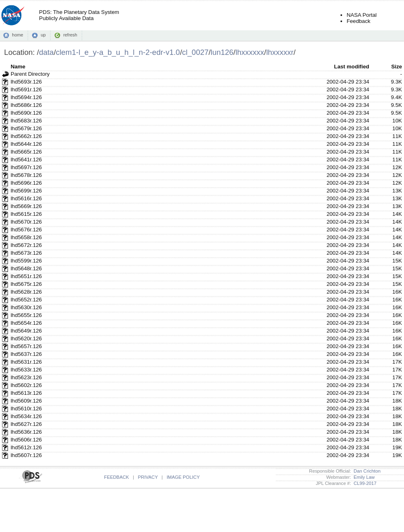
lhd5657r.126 (26, 346)
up (43, 35)
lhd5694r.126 (26, 97)
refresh (70, 35)
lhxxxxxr (280, 52)
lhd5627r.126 (26, 424)
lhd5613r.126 (26, 393)
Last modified (352, 67)
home (17, 35)
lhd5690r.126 (26, 113)
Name (18, 67)
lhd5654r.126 (26, 323)
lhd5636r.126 (26, 432)
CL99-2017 (364, 483)
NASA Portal (362, 15)
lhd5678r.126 (26, 175)
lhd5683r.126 (26, 121)
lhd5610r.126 (26, 409)
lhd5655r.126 (26, 315)
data (46, 52)
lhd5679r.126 (26, 128)
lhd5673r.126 (26, 253)
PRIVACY (148, 477)
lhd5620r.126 (26, 338)
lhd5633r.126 (26, 370)
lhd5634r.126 (26, 416)
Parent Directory (30, 74)
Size (397, 67)
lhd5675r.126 (26, 284)
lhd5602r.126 (26, 385)
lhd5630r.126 (26, 307)
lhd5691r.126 (26, 89)
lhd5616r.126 (26, 198)
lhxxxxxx (250, 52)
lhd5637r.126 (26, 354)
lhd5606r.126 (26, 440)
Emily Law (363, 477)
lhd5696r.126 (26, 183)
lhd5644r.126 (26, 144)
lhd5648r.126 (26, 268)
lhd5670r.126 (26, 222)
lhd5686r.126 (26, 105)
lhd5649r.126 (26, 331)
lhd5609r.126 (26, 401)
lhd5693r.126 (26, 82)
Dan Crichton (366, 471)
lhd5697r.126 (26, 167)
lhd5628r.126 (26, 292)
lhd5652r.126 (26, 300)
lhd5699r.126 (26, 191)
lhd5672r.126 (26, 245)
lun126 (222, 52)
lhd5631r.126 (26, 362)
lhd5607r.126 (26, 455)
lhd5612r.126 (26, 447)
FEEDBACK (117, 477)
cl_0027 (195, 52)
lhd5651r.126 (26, 276)
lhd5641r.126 (26, 160)
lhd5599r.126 (26, 261)
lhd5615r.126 (26, 214)
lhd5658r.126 (26, 237)
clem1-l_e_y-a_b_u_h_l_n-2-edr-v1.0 (118, 52)
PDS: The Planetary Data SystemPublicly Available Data (79, 15)
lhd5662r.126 (26, 136)
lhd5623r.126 (26, 377)
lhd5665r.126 (26, 152)
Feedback (359, 21)
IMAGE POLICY (183, 477)
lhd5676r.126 (26, 230)
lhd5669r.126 (26, 206)
